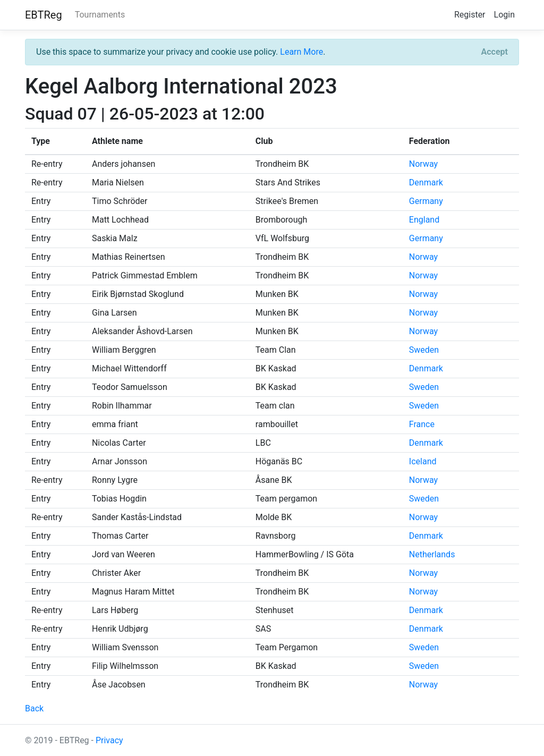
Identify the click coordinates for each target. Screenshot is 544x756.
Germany (426, 201)
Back (34, 708)
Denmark (426, 182)
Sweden (424, 350)
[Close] (495, 52)
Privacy (109, 740)
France (422, 424)
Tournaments (100, 15)
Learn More (301, 52)
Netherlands (432, 554)
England (424, 220)
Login (504, 15)
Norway (423, 164)
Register (470, 15)
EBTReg (44, 15)
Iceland (423, 461)
